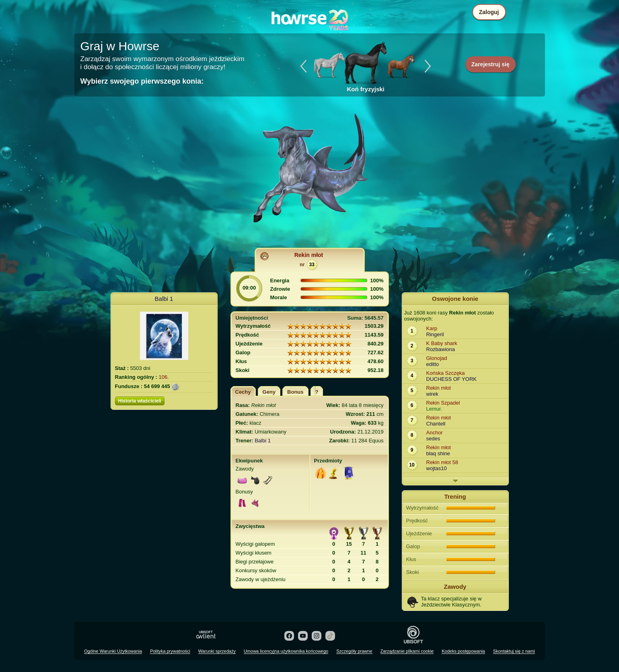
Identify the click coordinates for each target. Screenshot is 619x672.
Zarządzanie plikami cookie (407, 651)
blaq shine (438, 453)
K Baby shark (442, 343)
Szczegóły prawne (354, 651)
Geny (269, 392)
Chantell (436, 424)
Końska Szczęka (446, 373)
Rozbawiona (441, 349)
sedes (433, 439)
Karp (432, 328)
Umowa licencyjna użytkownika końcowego (286, 651)
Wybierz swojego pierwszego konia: (142, 81)
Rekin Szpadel (443, 403)
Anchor (435, 433)
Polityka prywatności (170, 651)
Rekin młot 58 (442, 462)
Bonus (295, 392)
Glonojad (437, 358)
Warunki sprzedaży (217, 651)
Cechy (243, 392)
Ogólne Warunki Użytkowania (113, 651)
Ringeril (435, 334)
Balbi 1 (164, 299)
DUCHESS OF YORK (451, 379)
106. (164, 377)
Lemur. (434, 409)
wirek (432, 394)
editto (433, 364)
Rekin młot (309, 255)
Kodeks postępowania (463, 651)
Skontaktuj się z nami (514, 651)
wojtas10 (437, 468)
